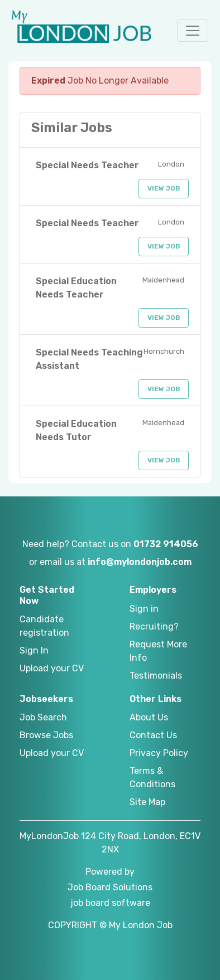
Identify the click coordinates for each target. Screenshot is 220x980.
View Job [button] (164, 188)
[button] (193, 31)
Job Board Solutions (110, 887)
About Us (149, 717)
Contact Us (153, 735)
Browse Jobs (46, 735)
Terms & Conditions (152, 777)
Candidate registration (44, 626)
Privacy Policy (159, 753)
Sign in (144, 609)
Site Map (147, 802)
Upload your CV (52, 668)
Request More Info (158, 651)
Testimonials (156, 676)
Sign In (34, 650)
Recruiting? (154, 626)
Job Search (43, 717)
